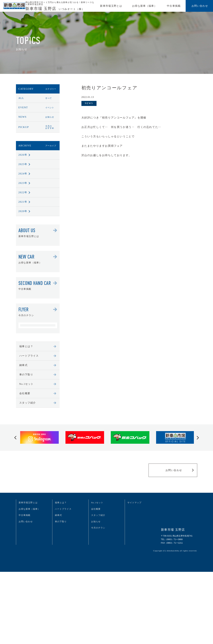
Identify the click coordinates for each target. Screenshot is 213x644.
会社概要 (38, 393)
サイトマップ (135, 503)
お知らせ (96, 522)
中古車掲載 (174, 6)
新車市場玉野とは (111, 6)
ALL (38, 98)
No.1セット (38, 384)
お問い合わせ (200, 6)
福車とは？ (38, 346)
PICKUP (38, 127)
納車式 (38, 365)
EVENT (38, 107)
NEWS (38, 117)
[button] (15, 438)
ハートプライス (38, 356)
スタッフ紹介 (38, 403)
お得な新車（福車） (144, 6)
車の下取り (38, 375)
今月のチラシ (98, 528)
